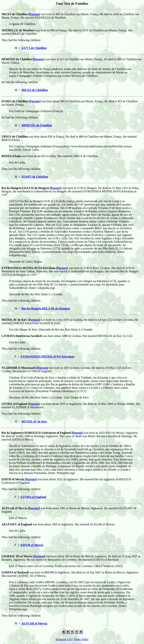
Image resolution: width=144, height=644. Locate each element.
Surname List (64, 639)
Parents (34, 14)
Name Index (81, 639)
